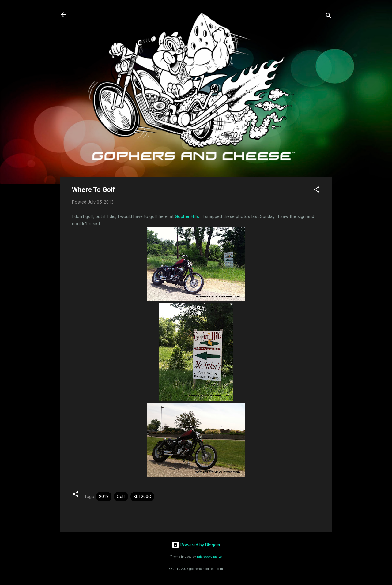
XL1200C (142, 497)
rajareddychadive (209, 557)
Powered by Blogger (196, 545)
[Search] (329, 17)
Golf (121, 497)
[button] (316, 191)
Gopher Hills (187, 216)
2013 (104, 497)
